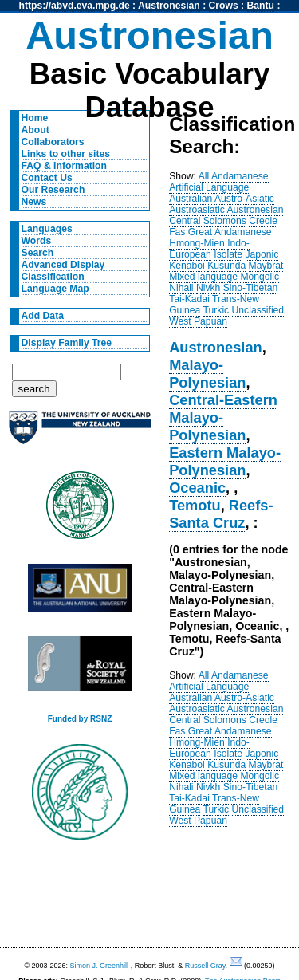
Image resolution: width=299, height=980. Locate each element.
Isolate (228, 254)
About (35, 130)
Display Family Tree (67, 343)
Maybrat (266, 266)
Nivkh (208, 288)
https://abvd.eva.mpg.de (75, 6)
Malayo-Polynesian (207, 374)
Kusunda (226, 266)
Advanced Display (63, 265)
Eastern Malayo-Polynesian (225, 461)
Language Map (55, 289)
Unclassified (258, 310)
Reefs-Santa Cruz (221, 514)
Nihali (181, 288)
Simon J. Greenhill (100, 966)
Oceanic (197, 488)
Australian (191, 199)
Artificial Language (209, 187)
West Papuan (198, 321)
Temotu (195, 505)
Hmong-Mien (197, 243)
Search (38, 253)
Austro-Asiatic (244, 199)
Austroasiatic (197, 210)
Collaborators (53, 142)
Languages (47, 229)
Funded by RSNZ (80, 719)
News (34, 202)
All (204, 176)
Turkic (216, 310)
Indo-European (209, 249)
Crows (224, 6)
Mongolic (260, 277)
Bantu (261, 6)
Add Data (43, 316)
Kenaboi (187, 266)
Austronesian (169, 6)
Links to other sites (66, 154)
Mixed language (203, 277)
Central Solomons (208, 221)
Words (37, 241)
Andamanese (240, 176)
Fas (177, 232)
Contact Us (47, 178)
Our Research (53, 190)
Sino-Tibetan (250, 288)
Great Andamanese (230, 232)
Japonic (262, 254)
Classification (53, 277)
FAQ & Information (64, 166)
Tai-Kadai (189, 299)
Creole (263, 221)
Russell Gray (205, 966)
